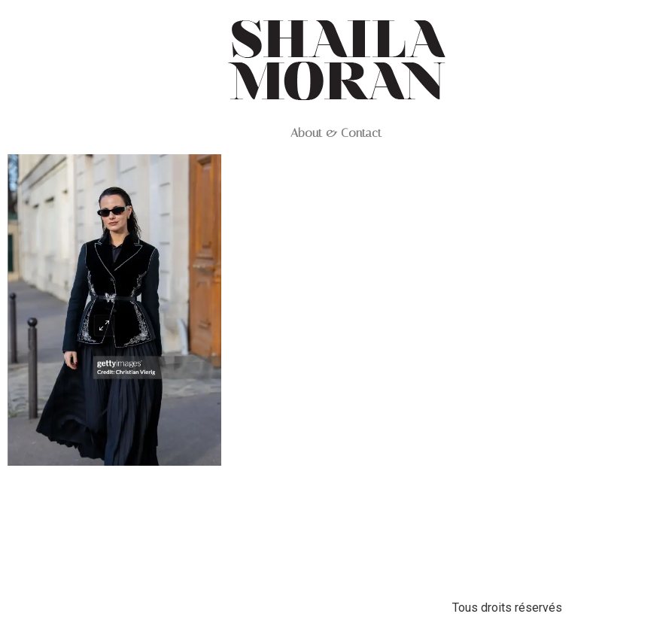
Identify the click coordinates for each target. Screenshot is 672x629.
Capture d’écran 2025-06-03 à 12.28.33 (114, 517)
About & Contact (336, 133)
